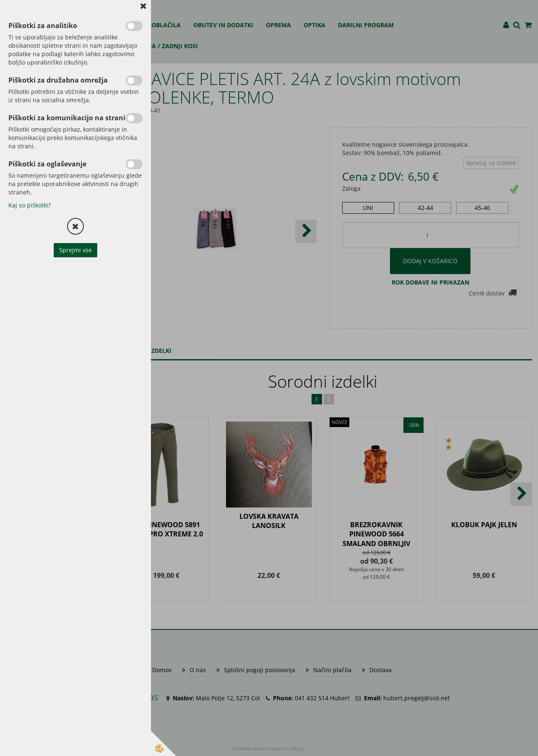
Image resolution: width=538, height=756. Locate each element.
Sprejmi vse (75, 250)
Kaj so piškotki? (30, 205)
